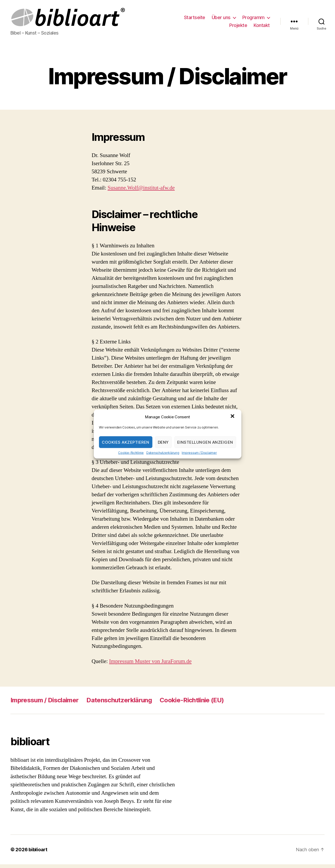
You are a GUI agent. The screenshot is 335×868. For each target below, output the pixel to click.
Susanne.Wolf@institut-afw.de (141, 191)
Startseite (195, 19)
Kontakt (262, 27)
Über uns (221, 19)
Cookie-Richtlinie (131, 453)
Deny (163, 442)
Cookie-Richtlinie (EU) (192, 703)
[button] (233, 417)
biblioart (38, 853)
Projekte (238, 27)
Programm (253, 19)
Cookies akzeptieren (126, 442)
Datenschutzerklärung (163, 453)
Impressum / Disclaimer (199, 453)
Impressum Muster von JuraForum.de (150, 665)
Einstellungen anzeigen (205, 442)
